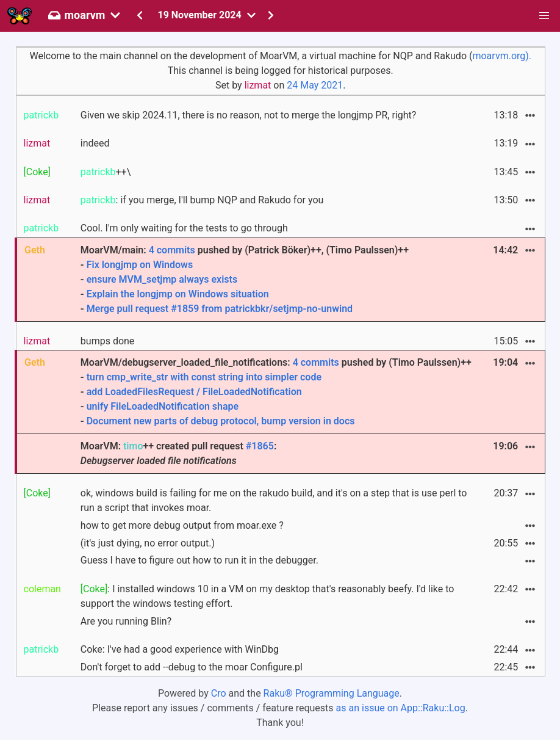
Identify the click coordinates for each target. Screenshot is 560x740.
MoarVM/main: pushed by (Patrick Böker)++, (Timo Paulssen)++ (278, 280)
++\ (106, 172)
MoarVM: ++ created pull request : (178, 453)
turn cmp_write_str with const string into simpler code (204, 377)
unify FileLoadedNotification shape (163, 406)
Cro (219, 693)
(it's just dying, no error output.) (148, 543)
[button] (544, 16)
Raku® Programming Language (332, 693)
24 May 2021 (315, 85)
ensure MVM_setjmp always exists (162, 279)
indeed (95, 143)
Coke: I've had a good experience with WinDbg (180, 649)
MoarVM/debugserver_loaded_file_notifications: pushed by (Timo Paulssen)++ (278, 393)
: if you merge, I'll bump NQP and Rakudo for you (202, 200)
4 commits (172, 250)
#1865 (260, 446)
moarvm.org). (502, 56)
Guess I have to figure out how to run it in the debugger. (199, 560)
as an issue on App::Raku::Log (401, 708)
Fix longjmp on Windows (140, 265)
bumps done (108, 341)
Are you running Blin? (126, 621)
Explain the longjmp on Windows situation (178, 294)
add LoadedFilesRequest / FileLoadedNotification (194, 392)
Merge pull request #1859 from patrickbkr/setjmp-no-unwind (220, 309)
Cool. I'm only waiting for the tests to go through (184, 228)
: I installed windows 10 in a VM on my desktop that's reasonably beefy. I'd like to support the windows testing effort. (267, 596)
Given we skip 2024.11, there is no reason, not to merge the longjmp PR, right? (249, 115)
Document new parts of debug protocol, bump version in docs (221, 421)
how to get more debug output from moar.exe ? (182, 525)
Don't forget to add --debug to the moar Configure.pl (192, 667)
